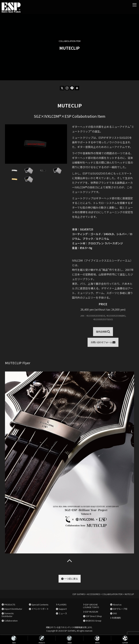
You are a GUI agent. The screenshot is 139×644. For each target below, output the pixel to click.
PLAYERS (62, 605)
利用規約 (116, 618)
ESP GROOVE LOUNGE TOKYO (91, 606)
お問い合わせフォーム (103, 342)
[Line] (72, 88)
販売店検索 (103, 332)
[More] (77, 88)
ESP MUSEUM (91, 612)
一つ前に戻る (70, 579)
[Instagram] (67, 88)
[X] (62, 88)
